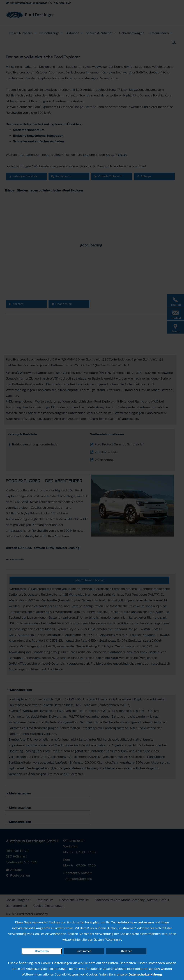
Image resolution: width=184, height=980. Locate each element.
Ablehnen (126, 951)
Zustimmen (84, 951)
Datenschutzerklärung (145, 974)
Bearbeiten (42, 951)
